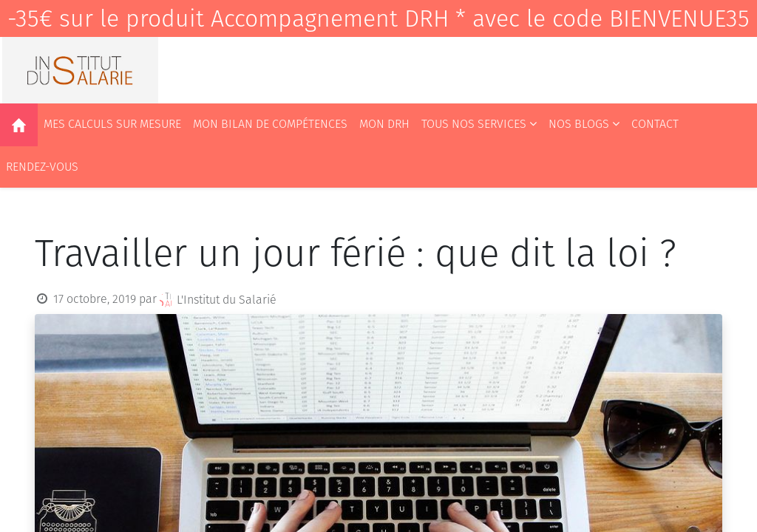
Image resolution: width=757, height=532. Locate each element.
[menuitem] (19, 125)
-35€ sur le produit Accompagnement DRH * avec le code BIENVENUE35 (378, 18)
